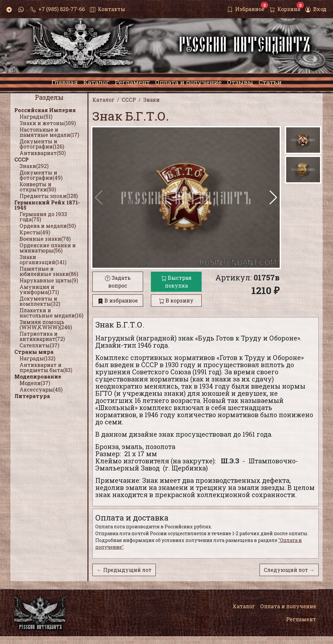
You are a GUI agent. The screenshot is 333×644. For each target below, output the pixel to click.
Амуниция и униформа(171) (39, 289)
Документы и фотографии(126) (42, 144)
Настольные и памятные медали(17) (49, 132)
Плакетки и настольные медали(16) (51, 313)
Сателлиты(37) (39, 345)
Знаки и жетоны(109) (48, 123)
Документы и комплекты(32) (40, 301)
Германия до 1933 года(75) (43, 217)
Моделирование (38, 376)
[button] (273, 198)
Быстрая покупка (176, 282)
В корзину (176, 300)
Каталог (244, 606)
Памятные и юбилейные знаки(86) (49, 271)
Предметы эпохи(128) (49, 196)
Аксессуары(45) (41, 389)
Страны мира (34, 352)
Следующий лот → (289, 570)
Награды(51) (36, 116)
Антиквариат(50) (43, 153)
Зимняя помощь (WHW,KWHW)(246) (46, 324)
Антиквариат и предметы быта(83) (46, 367)
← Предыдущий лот (124, 570)
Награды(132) (37, 358)
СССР (21, 159)
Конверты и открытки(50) (38, 187)
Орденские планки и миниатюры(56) (48, 248)
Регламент (301, 619)
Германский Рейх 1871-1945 (47, 205)
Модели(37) (35, 383)
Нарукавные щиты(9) (49, 280)
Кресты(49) (35, 232)
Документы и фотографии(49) (41, 175)
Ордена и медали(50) (48, 226)
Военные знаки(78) (45, 239)
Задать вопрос (118, 282)
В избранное (118, 300)
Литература (32, 396)
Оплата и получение (288, 606)
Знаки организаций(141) (43, 259)
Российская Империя (45, 110)
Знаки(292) (34, 166)
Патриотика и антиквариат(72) (42, 336)
